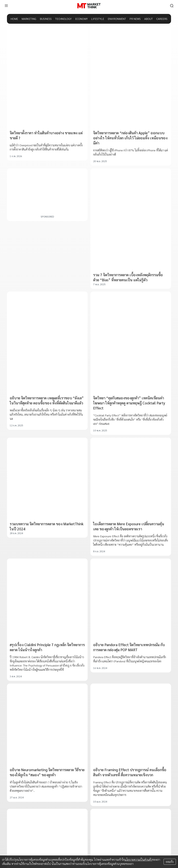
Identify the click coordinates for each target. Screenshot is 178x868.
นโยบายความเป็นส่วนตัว (138, 860)
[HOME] (89, 6)
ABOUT (149, 19)
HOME (14, 19)
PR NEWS (135, 19)
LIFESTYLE (98, 19)
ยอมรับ (170, 862)
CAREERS (162, 19)
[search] (172, 6)
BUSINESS (46, 19)
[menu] (6, 6)
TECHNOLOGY (63, 19)
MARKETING (29, 19)
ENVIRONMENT (117, 19)
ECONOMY (82, 19)
